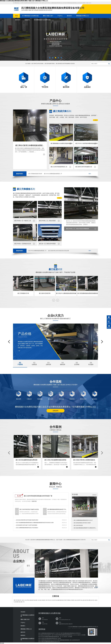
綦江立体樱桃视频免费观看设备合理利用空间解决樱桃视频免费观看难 (54, 640)
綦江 (37, 600)
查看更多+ (95, 495)
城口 (70, 600)
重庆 (15, 600)
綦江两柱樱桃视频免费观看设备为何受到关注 (71, 633)
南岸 (33, 600)
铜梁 (58, 600)
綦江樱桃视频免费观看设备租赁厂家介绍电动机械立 (57, 509)
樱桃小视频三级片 (48, 16)
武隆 (68, 600)
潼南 (60, 600)
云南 (95, 600)
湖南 (22, 602)
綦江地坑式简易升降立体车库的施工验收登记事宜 (27, 520)
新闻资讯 (27, 20)
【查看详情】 (34, 501)
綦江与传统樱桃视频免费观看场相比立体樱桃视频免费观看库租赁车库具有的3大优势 (35, 523)
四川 (93, 600)
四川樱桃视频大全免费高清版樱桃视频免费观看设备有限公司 (85, 627)
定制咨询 (55, 411)
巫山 (82, 600)
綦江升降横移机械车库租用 (35, 174)
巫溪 (84, 600)
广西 (24, 602)
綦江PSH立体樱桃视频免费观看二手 (53, 174)
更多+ (90, 174)
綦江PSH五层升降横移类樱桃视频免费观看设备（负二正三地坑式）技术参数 (55, 637)
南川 (54, 600)
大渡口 (23, 600)
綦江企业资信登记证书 (75, 640)
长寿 (47, 600)
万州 (17, 600)
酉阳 (89, 600)
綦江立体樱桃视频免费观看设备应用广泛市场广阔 (74, 540)
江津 (48, 600)
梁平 (66, 600)
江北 (25, 600)
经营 (55, 269)
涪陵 (19, 600)
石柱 (86, 600)
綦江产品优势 (59, 540)
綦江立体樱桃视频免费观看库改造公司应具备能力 (27, 528)
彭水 (91, 600)
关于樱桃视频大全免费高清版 (30, 16)
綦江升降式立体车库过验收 (38, 64)
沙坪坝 (28, 600)
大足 (39, 600)
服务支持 (18, 20)
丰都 (72, 600)
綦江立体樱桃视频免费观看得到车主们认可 (83, 520)
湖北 (20, 602)
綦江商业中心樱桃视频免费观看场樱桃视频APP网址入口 (43, 540)
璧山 (56, 600)
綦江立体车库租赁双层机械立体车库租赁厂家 (38, 496)
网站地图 (2, 643)
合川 (50, 600)
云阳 (78, 600)
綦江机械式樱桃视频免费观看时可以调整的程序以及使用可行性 (85, 528)
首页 (16, 16)
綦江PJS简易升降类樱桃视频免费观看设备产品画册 (50, 638)
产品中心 (60, 16)
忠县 (76, 600)
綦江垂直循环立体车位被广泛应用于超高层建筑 (27, 525)
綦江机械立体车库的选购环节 (45, 635)
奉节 (80, 600)
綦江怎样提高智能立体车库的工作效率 (82, 523)
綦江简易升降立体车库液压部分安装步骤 (59, 251)
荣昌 (62, 600)
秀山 (87, 600)
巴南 (43, 600)
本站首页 (23, 612)
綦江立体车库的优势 (78, 525)
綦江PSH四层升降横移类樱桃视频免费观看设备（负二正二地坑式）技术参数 (69, 635)
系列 (62, 111)
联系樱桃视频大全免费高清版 (42, 20)
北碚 (35, 600)
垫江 (74, 600)
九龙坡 (30, 600)
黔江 (45, 600)
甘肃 (16, 602)
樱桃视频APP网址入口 (83, 16)
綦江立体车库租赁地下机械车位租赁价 (29, 509)
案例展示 (69, 16)
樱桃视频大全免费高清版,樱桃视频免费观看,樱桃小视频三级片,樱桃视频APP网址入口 (24, 1)
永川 (52, 600)
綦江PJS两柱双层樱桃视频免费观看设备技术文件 (49, 642)
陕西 (18, 602)
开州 (64, 600)
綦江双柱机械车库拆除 (50, 64)
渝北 (41, 600)
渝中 (21, 600)
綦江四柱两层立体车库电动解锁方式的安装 (65, 64)
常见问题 (75, 494)
